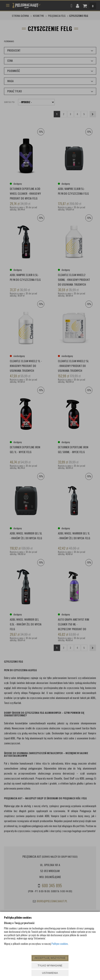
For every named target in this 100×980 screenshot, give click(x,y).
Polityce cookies (60, 944)
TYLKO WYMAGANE (50, 966)
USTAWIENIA (50, 973)
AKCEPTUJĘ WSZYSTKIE (50, 958)
